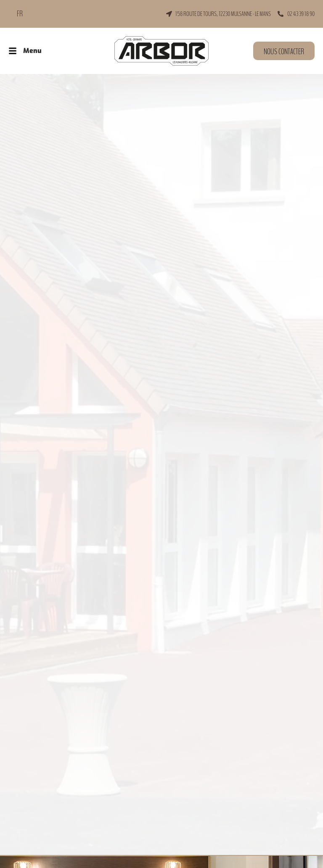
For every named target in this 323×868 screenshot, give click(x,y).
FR (20, 14)
